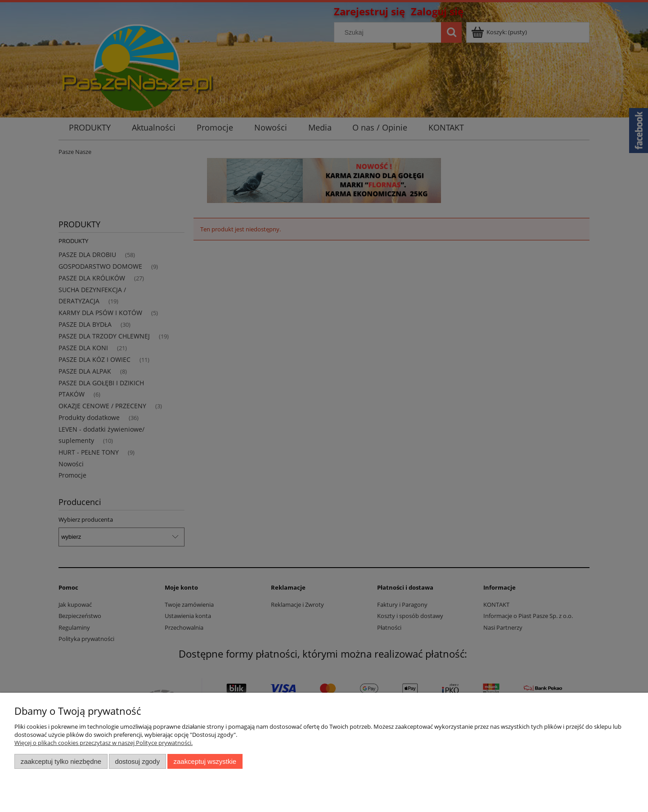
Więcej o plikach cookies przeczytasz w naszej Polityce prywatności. (103, 743)
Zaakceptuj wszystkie (205, 761)
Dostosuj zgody (137, 761)
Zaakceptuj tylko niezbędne (61, 761)
